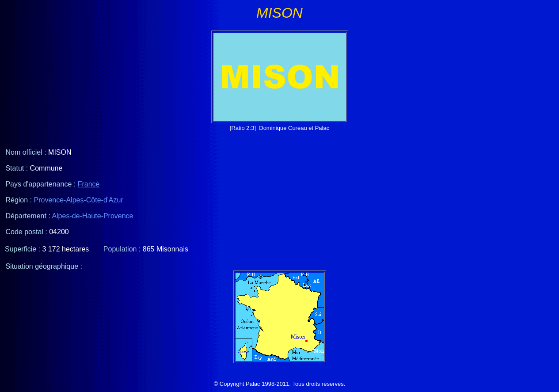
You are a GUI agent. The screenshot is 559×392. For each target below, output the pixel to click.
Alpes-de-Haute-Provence (92, 216)
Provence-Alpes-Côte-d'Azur (79, 200)
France (89, 184)
